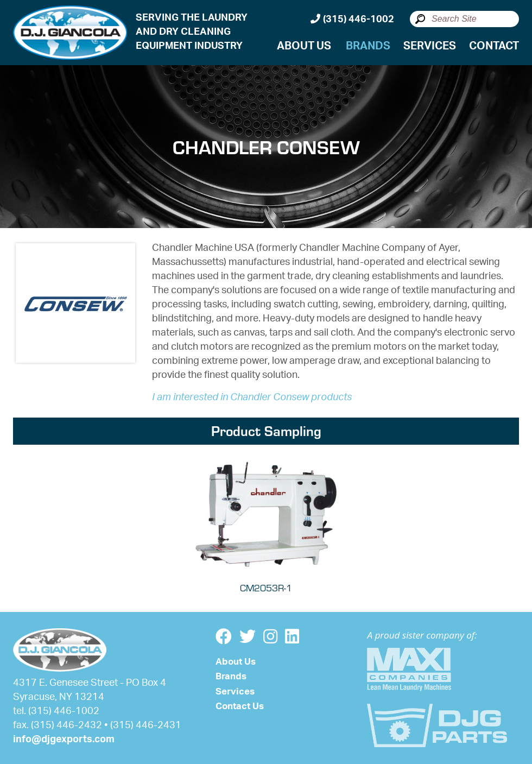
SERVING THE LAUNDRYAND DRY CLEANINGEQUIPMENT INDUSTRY (192, 32)
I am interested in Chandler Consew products (252, 397)
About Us (304, 46)
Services (430, 46)
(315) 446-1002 (352, 19)
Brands (368, 46)
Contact (494, 46)
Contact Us (240, 706)
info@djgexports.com (64, 740)
